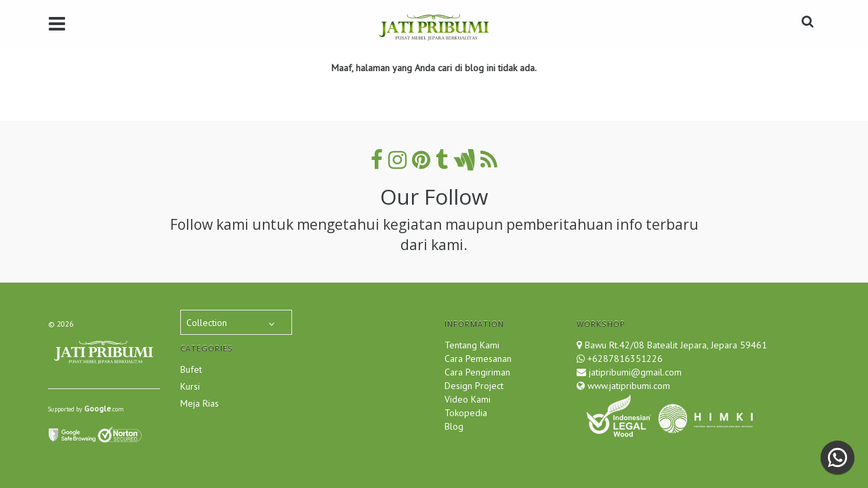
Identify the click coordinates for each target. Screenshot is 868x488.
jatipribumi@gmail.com (634, 372)
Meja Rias (200, 403)
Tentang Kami (472, 345)
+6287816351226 (625, 359)
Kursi (190, 386)
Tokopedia (466, 413)
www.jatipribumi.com (627, 386)
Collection (207, 323)
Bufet (191, 369)
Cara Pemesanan (478, 359)
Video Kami (468, 399)
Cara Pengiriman (477, 372)
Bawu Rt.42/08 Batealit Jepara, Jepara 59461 (676, 345)
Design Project (474, 386)
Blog (454, 426)
